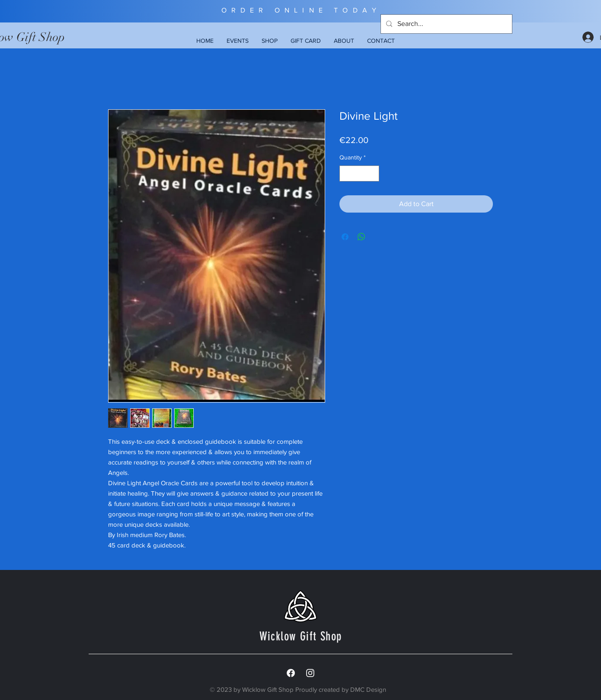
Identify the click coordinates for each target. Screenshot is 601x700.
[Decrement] (346, 173)
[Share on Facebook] (345, 237)
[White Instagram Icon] (310, 673)
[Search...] (446, 24)
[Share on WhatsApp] (361, 237)
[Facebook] (291, 673)
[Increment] (372, 173)
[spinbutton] (359, 173)
